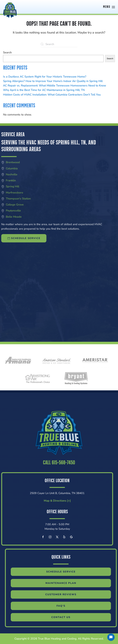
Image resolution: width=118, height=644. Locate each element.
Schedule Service (68, 572)
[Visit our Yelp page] (57, 537)
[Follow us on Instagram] (43, 537)
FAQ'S (68, 606)
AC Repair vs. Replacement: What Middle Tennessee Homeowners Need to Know (55, 86)
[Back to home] (10, 7)
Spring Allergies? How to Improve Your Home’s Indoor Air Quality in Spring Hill (53, 81)
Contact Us (68, 617)
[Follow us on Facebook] (36, 537)
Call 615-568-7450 (59, 470)
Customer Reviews (68, 594)
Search (7, 52)
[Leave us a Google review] (64, 537)
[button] (109, 7)
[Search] (59, 44)
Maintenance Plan (68, 583)
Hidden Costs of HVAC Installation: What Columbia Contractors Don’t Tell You (52, 95)
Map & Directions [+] (50, 501)
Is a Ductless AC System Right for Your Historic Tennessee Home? (45, 77)
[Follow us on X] (50, 537)
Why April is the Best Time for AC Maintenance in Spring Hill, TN (44, 90)
